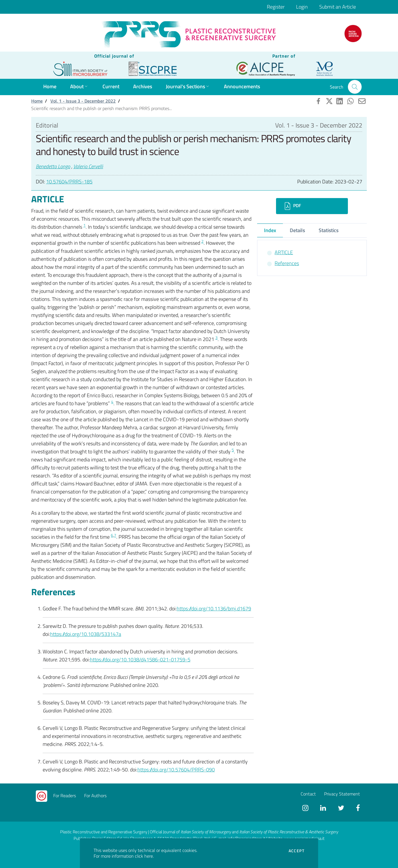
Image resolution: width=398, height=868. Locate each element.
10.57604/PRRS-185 (69, 182)
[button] (355, 87)
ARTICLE (284, 252)
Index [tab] (270, 230)
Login (302, 7)
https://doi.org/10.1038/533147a (86, 634)
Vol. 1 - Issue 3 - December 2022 (83, 101)
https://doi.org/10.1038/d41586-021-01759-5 (140, 660)
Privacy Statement (342, 794)
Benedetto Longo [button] (53, 166)
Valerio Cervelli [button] (88, 166)
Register (276, 7)
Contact (308, 794)
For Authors (95, 795)
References (287, 263)
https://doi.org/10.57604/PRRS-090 (176, 770)
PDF (292, 206)
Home (37, 101)
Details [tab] (297, 230)
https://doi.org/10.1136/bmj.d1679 (214, 609)
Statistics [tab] (329, 230)
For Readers (65, 795)
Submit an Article (338, 7)
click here (144, 856)
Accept (296, 851)
